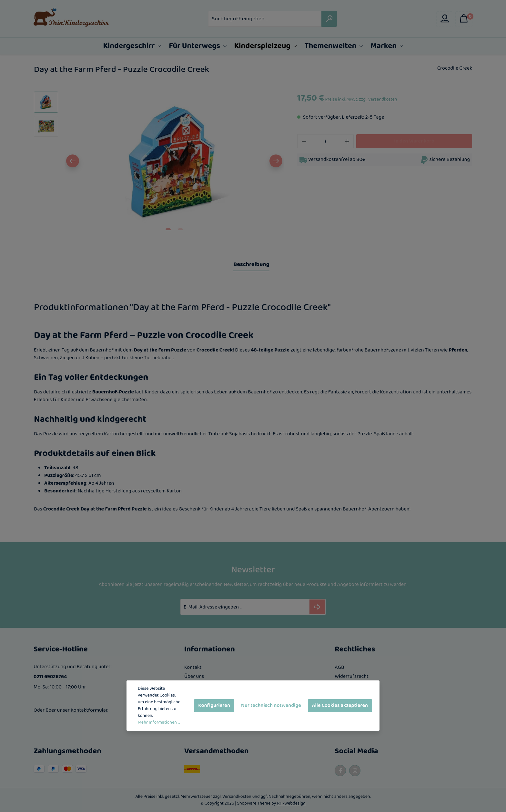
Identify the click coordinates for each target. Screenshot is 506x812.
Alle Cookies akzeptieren (340, 705)
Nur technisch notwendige (271, 705)
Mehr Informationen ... (159, 723)
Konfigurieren (214, 705)
